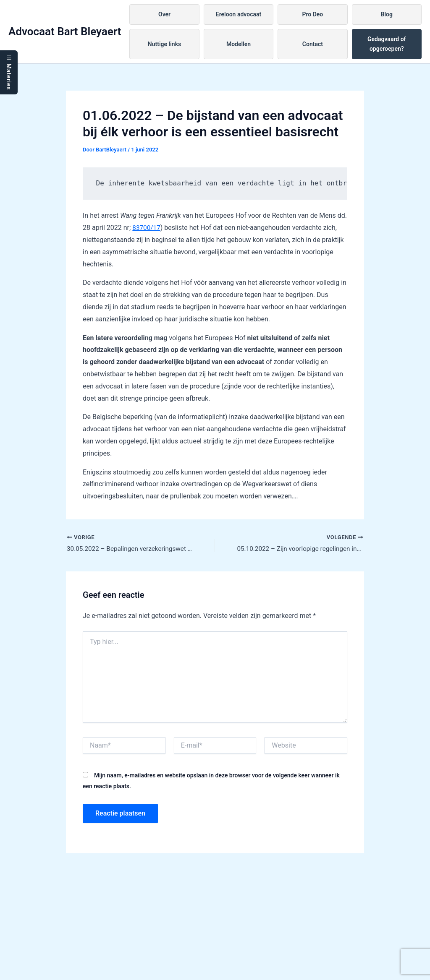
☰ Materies (9, 72)
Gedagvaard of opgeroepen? (387, 44)
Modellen (239, 44)
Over (164, 14)
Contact (313, 44)
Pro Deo (312, 14)
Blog (387, 14)
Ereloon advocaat (239, 14)
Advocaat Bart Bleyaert (65, 31)
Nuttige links (164, 44)
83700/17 (147, 228)
